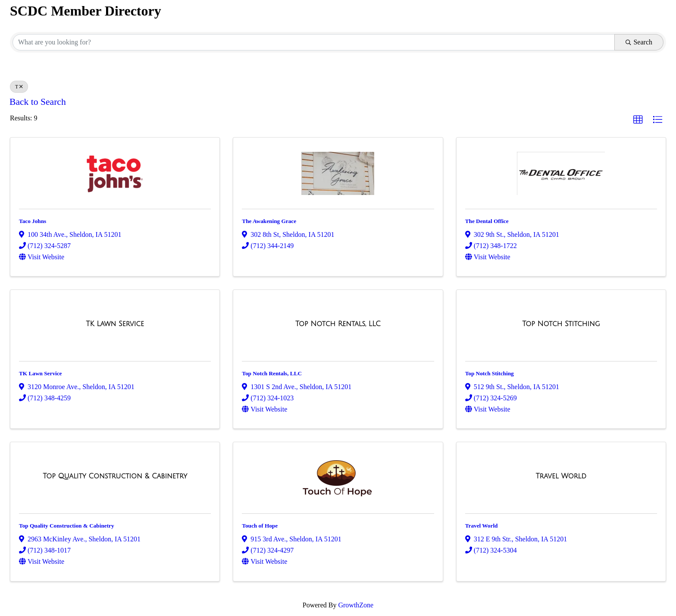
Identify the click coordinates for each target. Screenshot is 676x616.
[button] (638, 120)
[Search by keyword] (314, 42)
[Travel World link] (561, 476)
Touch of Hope (260, 526)
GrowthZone (356, 605)
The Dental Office (487, 221)
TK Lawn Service (41, 373)
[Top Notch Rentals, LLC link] (338, 324)
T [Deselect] (19, 87)
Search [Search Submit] (639, 42)
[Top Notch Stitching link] (561, 324)
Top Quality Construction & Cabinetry (67, 526)
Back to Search (38, 102)
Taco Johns (33, 221)
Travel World (482, 526)
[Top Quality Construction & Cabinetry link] (115, 476)
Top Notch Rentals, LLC (272, 373)
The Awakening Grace (269, 221)
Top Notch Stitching (490, 373)
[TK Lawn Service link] (115, 324)
